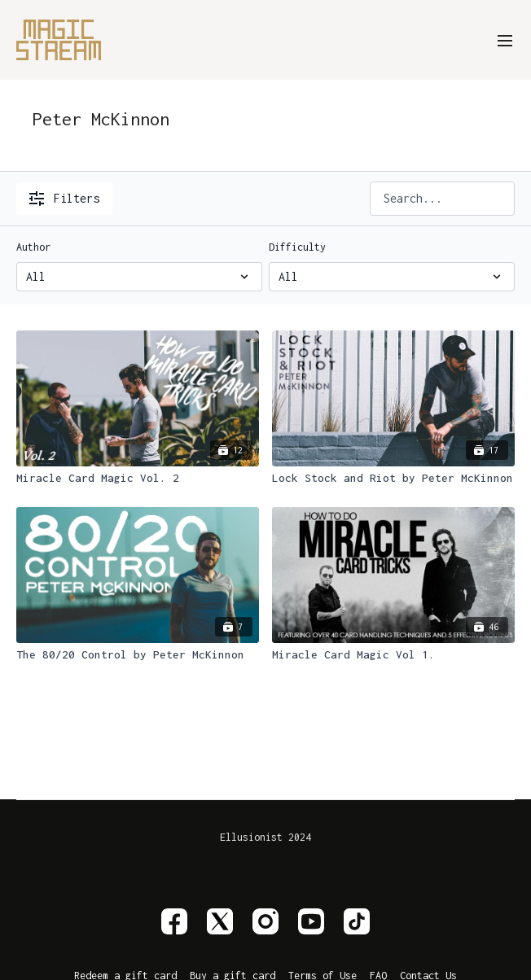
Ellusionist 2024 (265, 838)
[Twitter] (220, 921)
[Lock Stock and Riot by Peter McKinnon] (393, 478)
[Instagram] (265, 921)
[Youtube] (311, 921)
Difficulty (297, 247)
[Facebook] (174, 921)
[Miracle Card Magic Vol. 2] (138, 478)
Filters (64, 199)
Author (33, 247)
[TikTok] (357, 921)
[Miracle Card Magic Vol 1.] (393, 655)
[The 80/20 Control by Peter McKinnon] (138, 655)
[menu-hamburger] (505, 39)
